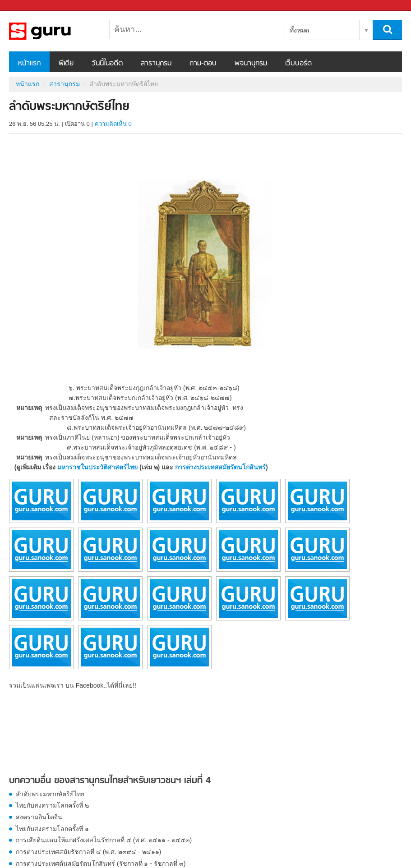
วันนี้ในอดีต (107, 64)
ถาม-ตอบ (203, 64)
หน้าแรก (29, 64)
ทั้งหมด (299, 30)
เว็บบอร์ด (298, 64)
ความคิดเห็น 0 (113, 124)
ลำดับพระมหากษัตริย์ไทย (50, 794)
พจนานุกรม (251, 64)
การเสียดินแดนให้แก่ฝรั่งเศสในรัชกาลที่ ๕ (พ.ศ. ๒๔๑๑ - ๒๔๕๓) (104, 840)
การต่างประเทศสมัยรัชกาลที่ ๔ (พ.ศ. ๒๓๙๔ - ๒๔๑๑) (88, 852)
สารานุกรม (156, 64)
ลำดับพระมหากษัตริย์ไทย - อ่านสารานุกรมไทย (56, 31)
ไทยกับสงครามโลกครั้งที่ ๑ (52, 829)
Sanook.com (27, 6)
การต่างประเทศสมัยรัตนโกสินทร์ (220, 467)
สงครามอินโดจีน (39, 817)
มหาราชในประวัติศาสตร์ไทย (97, 467)
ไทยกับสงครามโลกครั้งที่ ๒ (52, 805)
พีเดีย (66, 64)
